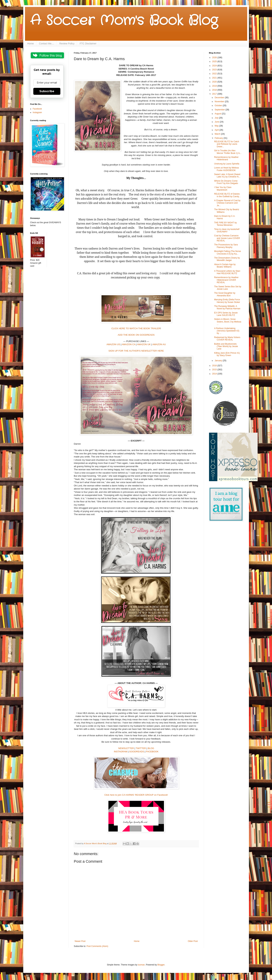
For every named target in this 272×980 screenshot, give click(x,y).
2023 (215, 70)
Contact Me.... (47, 43)
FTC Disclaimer (88, 43)
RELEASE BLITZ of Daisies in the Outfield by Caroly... (227, 195)
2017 (215, 94)
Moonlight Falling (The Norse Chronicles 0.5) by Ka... (227, 252)
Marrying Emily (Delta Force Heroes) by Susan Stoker (227, 301)
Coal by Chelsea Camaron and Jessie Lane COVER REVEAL (227, 238)
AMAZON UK (144, 344)
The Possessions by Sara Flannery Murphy (226, 246)
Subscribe (47, 91)
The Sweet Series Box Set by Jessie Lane (228, 288)
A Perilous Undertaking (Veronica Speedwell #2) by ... (227, 331)
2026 (215, 58)
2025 (215, 62)
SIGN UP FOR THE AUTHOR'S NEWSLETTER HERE (136, 351)
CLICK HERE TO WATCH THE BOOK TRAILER (136, 328)
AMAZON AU (159, 344)
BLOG (151, 748)
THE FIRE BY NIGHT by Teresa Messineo (225, 224)
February (219, 138)
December (220, 98)
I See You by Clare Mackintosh (223, 189)
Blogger (161, 965)
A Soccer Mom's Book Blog (124, 21)
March (218, 134)
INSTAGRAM (120, 752)
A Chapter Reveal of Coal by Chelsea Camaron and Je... (227, 203)
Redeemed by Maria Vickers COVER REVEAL (227, 339)
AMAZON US (113, 344)
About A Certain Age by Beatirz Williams (225, 266)
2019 (215, 86)
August (218, 114)
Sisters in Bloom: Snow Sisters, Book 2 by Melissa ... (228, 322)
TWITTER (141, 748)
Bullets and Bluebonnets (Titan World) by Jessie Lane (226, 346)
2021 (215, 78)
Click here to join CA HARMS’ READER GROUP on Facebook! (136, 795)
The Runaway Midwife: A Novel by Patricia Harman (227, 307)
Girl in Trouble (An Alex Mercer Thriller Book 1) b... (228, 152)
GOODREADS (137, 752)
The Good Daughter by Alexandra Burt (225, 294)
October (219, 106)
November (220, 102)
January (219, 361)
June (217, 122)
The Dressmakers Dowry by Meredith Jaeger (227, 259)
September (220, 110)
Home (31, 43)
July (217, 118)
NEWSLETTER (126, 748)
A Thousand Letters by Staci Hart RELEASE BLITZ (227, 272)
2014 (215, 374)
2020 (215, 82)
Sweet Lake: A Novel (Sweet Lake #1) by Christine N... (227, 176)
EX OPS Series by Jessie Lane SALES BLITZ (226, 314)
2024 (215, 66)
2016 (215, 366)
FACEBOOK (152, 752)
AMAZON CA (129, 344)
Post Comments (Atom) (97, 946)
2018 (215, 90)
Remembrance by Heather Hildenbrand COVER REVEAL (226, 280)
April (217, 130)
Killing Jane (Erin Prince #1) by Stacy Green (227, 354)
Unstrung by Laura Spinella (227, 164)
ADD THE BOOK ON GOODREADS (136, 335)
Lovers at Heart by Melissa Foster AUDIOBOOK (226, 169)
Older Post (193, 941)
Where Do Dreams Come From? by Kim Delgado (226, 182)
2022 (215, 74)
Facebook (37, 109)
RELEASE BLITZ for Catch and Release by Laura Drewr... (226, 144)
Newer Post (80, 941)
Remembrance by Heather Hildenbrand (226, 158)
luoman (141, 965)
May (217, 126)
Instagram (37, 112)
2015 (215, 370)
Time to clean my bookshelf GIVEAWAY (227, 230)
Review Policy (67, 43)
